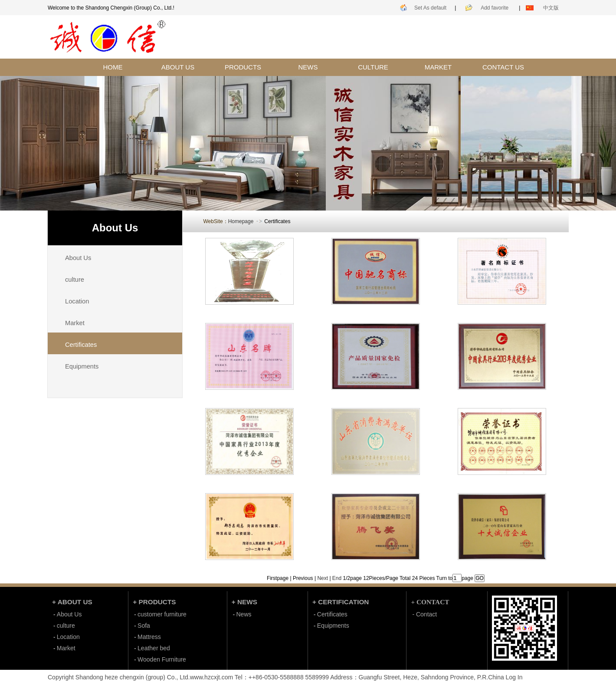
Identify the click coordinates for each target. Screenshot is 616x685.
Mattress (149, 637)
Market (75, 323)
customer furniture (162, 614)
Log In (514, 677)
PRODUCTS (243, 67)
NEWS (308, 67)
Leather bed (154, 648)
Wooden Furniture (162, 659)
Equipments (82, 366)
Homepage (241, 221)
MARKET (438, 67)
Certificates (332, 614)
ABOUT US (178, 67)
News (244, 614)
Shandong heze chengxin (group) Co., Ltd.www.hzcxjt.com (154, 677)
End (337, 578)
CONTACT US (503, 67)
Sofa (144, 626)
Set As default (430, 8)
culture (75, 280)
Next (323, 578)
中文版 (551, 8)
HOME (113, 67)
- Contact (424, 614)
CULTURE (373, 67)
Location (77, 301)
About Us (78, 258)
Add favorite (495, 8)
